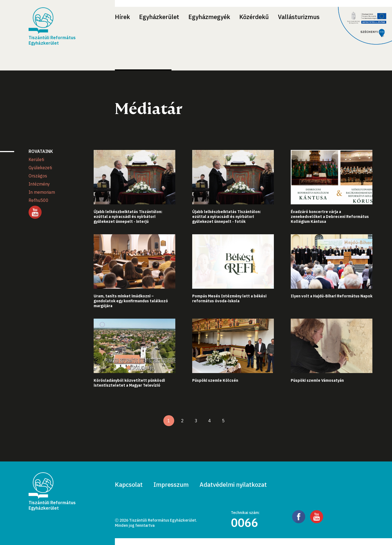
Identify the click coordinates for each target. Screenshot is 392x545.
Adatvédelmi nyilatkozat (233, 484)
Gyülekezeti (40, 168)
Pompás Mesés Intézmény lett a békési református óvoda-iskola (229, 298)
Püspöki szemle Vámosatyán (317, 380)
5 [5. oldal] (223, 421)
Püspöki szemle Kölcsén (215, 380)
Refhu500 (39, 200)
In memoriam (42, 192)
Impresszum (171, 484)
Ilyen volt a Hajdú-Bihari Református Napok (332, 296)
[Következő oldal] (237, 421)
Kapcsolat (129, 484)
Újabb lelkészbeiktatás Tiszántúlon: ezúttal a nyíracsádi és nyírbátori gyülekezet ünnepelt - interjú (128, 217)
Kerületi (36, 159)
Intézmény (39, 184)
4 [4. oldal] (210, 421)
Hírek (122, 17)
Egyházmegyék (209, 17)
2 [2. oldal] (182, 421)
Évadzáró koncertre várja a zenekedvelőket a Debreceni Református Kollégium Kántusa (330, 217)
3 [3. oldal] (196, 421)
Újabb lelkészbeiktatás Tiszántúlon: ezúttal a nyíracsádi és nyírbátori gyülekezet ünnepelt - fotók (226, 217)
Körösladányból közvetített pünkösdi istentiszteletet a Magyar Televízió (129, 383)
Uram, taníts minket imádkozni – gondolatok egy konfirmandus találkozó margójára (131, 301)
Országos (38, 176)
